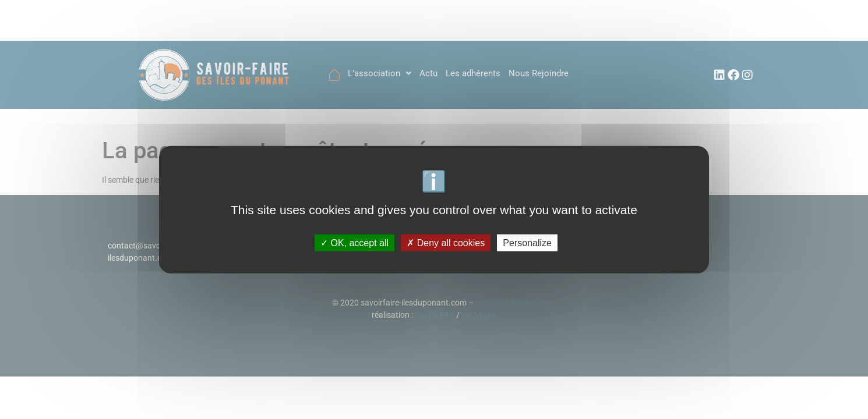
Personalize (527, 242)
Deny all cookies (446, 242)
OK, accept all (354, 242)
